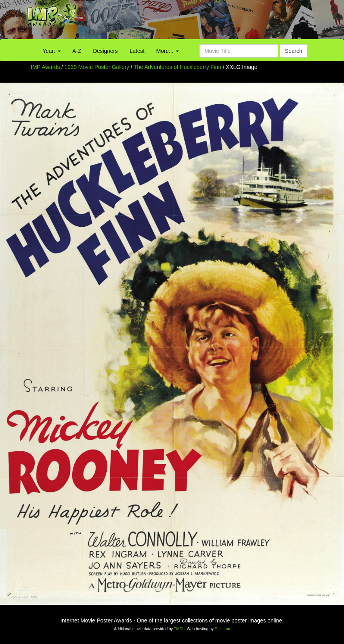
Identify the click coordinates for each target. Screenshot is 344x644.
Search (293, 51)
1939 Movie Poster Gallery (97, 67)
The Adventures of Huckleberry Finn (178, 67)
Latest (137, 51)
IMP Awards (46, 67)
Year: (52, 51)
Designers (105, 51)
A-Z (77, 51)
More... (167, 51)
